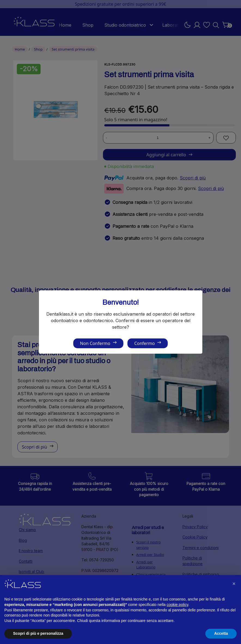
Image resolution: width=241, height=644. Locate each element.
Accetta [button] (221, 633)
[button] (234, 584)
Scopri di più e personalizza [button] (38, 633)
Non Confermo (95, 343)
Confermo (144, 343)
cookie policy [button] (177, 605)
